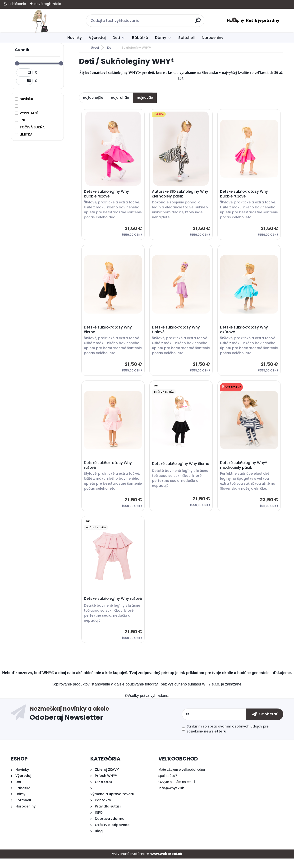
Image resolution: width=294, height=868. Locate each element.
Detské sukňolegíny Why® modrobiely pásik (244, 469)
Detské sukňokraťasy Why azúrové (245, 332)
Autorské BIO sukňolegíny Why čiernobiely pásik (181, 195)
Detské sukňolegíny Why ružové (107, 606)
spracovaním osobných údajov (235, 736)
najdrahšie (120, 98)
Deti (116, 38)
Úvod (95, 48)
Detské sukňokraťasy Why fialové (177, 332)
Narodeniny (213, 38)
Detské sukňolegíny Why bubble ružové (107, 195)
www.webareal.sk (166, 863)
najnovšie (145, 98)
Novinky (75, 38)
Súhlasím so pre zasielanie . (228, 739)
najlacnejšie (93, 98)
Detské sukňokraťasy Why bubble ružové (245, 195)
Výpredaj (97, 38)
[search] (199, 22)
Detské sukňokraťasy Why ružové (109, 469)
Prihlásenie (17, 4)
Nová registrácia (48, 4)
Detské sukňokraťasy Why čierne (109, 332)
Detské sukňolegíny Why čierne (175, 469)
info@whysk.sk (171, 798)
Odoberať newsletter (106, 724)
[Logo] (40, 21)
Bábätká (140, 38)
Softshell (186, 38)
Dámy (161, 38)
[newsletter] (265, 724)
